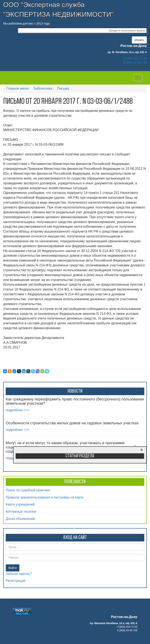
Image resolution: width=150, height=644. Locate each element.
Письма (63, 88)
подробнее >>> (18, 410)
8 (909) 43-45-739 (135, 63)
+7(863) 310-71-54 (135, 58)
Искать (139, 40)
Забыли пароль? (19, 574)
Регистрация (16, 581)
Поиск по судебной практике (28, 490)
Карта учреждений (20, 504)
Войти (13, 568)
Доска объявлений (20, 519)
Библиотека (43, 88)
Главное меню (18, 88)
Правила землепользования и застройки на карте (45, 497)
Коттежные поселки (21, 512)
